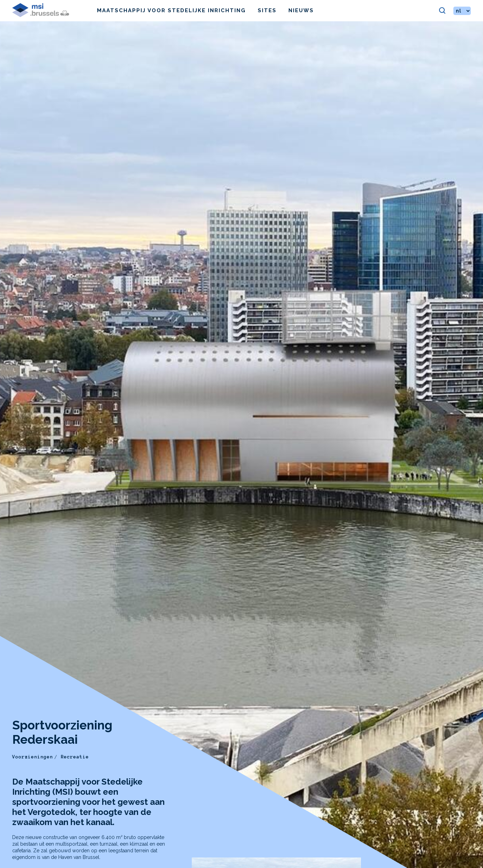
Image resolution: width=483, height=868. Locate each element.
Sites (267, 10)
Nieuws (301, 10)
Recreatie (75, 757)
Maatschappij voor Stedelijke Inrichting (171, 10)
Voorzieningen (33, 757)
